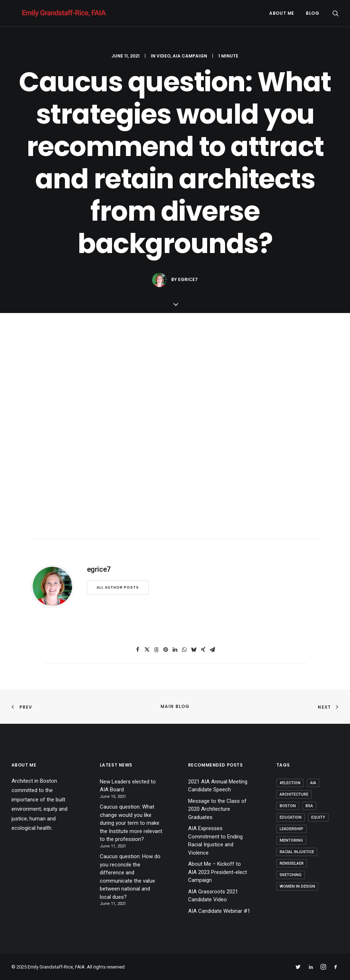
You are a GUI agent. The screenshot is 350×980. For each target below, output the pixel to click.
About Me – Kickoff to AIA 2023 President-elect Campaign (218, 872)
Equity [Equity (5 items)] (318, 817)
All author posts (118, 587)
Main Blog (175, 706)
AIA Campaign (190, 56)
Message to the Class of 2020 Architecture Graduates (217, 809)
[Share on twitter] (147, 650)
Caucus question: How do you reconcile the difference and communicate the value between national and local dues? (130, 877)
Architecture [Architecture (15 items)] (294, 794)
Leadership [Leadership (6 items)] (291, 829)
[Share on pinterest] (166, 650)
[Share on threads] (157, 650)
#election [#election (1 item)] (290, 783)
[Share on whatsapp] (185, 650)
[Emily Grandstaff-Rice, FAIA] (53, 13)
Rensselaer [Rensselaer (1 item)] (292, 863)
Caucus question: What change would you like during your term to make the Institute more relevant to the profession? (131, 823)
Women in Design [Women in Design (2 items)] (297, 886)
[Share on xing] (203, 650)
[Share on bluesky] (194, 650)
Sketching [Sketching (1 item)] (291, 875)
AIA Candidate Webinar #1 (219, 911)
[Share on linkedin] (175, 650)
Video (164, 56)
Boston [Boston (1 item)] (288, 806)
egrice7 (188, 279)
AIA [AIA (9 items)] (313, 783)
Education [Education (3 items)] (291, 817)
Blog (312, 13)
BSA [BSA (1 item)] (309, 806)
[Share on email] (213, 650)
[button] (336, 13)
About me (282, 13)
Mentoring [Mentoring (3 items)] (291, 840)
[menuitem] (282, 13)
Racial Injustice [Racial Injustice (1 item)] (297, 852)
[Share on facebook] (138, 650)
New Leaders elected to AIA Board (128, 786)
